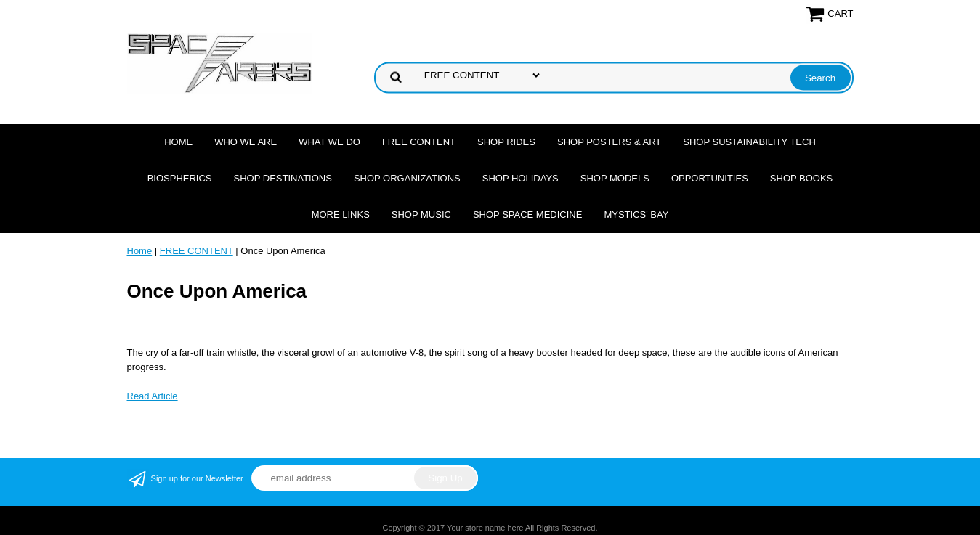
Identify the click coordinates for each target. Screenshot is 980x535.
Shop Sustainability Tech (749, 142)
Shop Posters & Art (609, 142)
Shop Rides (506, 142)
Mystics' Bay (636, 215)
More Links (341, 215)
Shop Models (615, 178)
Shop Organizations (407, 178)
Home (178, 142)
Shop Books (801, 178)
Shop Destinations (283, 178)
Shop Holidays (521, 178)
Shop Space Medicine (528, 215)
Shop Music (421, 215)
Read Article (153, 396)
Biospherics (180, 178)
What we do (329, 142)
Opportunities (710, 178)
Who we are (246, 142)
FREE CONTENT (419, 142)
